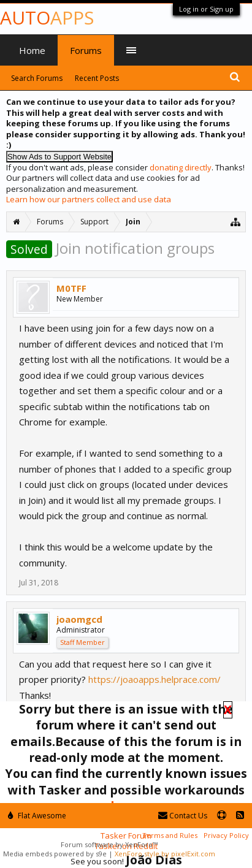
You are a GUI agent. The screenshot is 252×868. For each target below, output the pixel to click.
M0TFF (71, 288)
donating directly (181, 167)
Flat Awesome (37, 816)
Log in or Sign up (206, 9)
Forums (86, 50)
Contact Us (183, 816)
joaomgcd (79, 619)
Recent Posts (97, 78)
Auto (47, 17)
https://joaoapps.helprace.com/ (155, 679)
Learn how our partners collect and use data (89, 199)
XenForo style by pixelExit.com (165, 854)
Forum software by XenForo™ (109, 844)
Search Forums (37, 78)
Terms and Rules (170, 835)
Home (32, 50)
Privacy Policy (226, 835)
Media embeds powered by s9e (55, 854)
